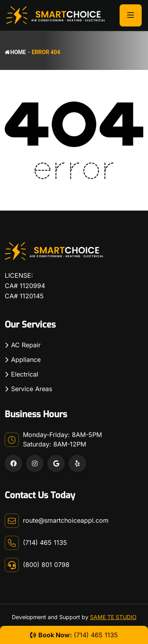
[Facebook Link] (13, 463)
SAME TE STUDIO (113, 617)
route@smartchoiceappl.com (66, 520)
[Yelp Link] (77, 463)
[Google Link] (56, 463)
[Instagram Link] (35, 463)
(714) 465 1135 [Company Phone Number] (45, 542)
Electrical (25, 374)
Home (15, 52)
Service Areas (32, 389)
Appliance (26, 360)
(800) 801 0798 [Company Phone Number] (46, 565)
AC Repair (26, 345)
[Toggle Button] (131, 15)
